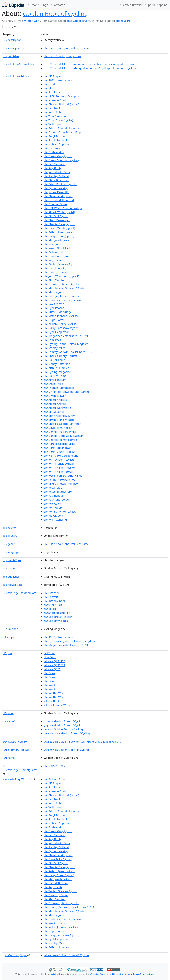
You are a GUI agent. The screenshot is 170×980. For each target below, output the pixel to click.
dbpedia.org (123, 21)
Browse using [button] (37, 5)
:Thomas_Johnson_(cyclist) (62, 284)
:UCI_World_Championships (63, 208)
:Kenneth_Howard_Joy (60, 480)
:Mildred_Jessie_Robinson (62, 484)
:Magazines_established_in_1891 (66, 336)
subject (9, 637)
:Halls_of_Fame (55, 376)
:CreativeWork (57, 705)
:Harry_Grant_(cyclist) (59, 236)
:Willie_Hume (54, 124)
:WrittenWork (54, 693)
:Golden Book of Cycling (64, 721)
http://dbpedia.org (79, 21)
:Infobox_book (55, 601)
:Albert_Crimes (55, 404)
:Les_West (52, 148)
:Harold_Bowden (56, 883)
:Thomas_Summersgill (60, 388)
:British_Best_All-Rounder (62, 128)
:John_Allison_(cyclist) (59, 460)
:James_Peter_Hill (57, 192)
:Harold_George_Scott (59, 444)
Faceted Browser (131, 5)
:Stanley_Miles (55, 348)
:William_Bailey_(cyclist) (60, 324)
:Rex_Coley (52, 504)
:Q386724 (55, 665)
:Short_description (57, 613)
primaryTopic (16, 955)
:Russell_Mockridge (58, 312)
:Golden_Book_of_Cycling (66, 750)
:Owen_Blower (55, 396)
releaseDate (13, 585)
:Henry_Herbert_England (61, 456)
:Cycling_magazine (57, 372)
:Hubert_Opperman (58, 144)
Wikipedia (56, 974)
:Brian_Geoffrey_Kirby (59, 416)
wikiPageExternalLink (18, 64)
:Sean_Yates (53, 244)
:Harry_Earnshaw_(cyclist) (62, 328)
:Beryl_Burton (54, 136)
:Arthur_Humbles (57, 368)
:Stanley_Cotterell (57, 176)
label (8, 713)
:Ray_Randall (54, 496)
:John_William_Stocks (59, 472)
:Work (50, 685)
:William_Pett (54, 252)
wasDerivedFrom (16, 742)
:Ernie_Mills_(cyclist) (58, 859)
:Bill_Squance (54, 412)
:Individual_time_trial (59, 200)
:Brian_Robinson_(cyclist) (61, 184)
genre (9, 544)
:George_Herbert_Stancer (62, 296)
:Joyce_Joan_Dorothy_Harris (63, 476)
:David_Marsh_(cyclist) (60, 228)
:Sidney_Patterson (57, 364)
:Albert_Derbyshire (57, 408)
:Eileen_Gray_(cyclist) (59, 156)
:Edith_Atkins (54, 152)
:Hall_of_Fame (55, 360)
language (11, 552)
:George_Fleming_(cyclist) (62, 440)
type (7, 653)
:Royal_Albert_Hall (57, 248)
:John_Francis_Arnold (59, 464)
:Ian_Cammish (55, 164)
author (9, 528)
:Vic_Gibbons (54, 516)
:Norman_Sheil (55, 100)
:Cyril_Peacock (55, 308)
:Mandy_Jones (55, 292)
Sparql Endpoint (156, 5)
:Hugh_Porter (54, 320)
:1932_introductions (58, 80)
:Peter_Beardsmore (58, 492)
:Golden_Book (55, 766)
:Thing (50, 653)
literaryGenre (13, 48)
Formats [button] (57, 5)
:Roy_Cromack (55, 304)
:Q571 (52, 669)
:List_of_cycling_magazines (62, 56)
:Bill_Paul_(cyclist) (57, 216)
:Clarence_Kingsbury (59, 196)
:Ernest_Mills (54, 384)
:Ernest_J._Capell (56, 272)
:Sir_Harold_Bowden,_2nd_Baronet (67, 392)
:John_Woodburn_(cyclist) (61, 276)
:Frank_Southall (55, 140)
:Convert (51, 597)
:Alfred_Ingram (55, 380)
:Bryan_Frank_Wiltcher (60, 420)
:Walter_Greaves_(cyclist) (61, 264)
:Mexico (51, 88)
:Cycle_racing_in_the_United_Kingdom (69, 641)
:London (51, 84)
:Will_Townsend (55, 520)
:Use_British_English (58, 617)
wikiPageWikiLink (16, 76)
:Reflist (50, 609)
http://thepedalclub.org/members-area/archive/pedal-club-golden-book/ (89, 64)
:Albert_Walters (55, 400)
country (10, 536)
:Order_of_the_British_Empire (64, 132)
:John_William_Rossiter (60, 468)
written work (32, 21)
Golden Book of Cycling (55, 14)
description (12, 40)
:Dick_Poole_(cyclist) (58, 268)
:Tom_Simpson (55, 116)
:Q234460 (55, 661)
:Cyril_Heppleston (57, 332)
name (9, 568)
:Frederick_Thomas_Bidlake (63, 300)
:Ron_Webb (53, 508)
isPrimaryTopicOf (16, 750)
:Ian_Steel (52, 108)
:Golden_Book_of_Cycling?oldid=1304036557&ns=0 (82, 742)
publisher (11, 56)
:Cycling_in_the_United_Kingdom (66, 344)
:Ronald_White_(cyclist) (60, 512)
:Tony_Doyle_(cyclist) (58, 120)
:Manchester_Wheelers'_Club (64, 288)
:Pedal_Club (53, 488)
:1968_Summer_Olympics (62, 96)
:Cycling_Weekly (56, 188)
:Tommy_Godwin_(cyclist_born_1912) (69, 352)
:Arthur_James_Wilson (60, 232)
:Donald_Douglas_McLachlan (64, 436)
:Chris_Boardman (57, 180)
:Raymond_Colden (57, 500)
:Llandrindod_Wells (58, 256)
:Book (50, 657)
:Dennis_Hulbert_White (60, 432)
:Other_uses (53, 605)
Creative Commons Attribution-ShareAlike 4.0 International (122, 974)
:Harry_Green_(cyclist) (59, 452)
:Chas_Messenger (57, 220)
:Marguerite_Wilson (58, 240)
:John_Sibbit (53, 112)
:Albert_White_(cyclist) (59, 212)
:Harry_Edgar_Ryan (58, 448)
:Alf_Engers (53, 76)
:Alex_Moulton (55, 280)
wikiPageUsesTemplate (19, 593)
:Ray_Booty (53, 168)
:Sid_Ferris (52, 92)
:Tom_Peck (52, 340)
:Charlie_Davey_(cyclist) (60, 224)
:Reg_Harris (53, 260)
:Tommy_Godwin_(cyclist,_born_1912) (69, 907)
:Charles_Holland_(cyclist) (62, 104)
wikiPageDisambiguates (20, 770)
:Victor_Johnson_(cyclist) (61, 316)
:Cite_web (52, 593)
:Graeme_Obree (56, 204)
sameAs (10, 721)
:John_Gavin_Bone (57, 172)
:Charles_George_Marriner (62, 424)
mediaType (12, 560)
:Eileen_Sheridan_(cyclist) (61, 160)
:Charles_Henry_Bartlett (61, 356)
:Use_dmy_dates (56, 621)
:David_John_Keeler (58, 428)
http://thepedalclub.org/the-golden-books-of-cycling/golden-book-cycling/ (90, 68)
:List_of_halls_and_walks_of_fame (66, 48)
